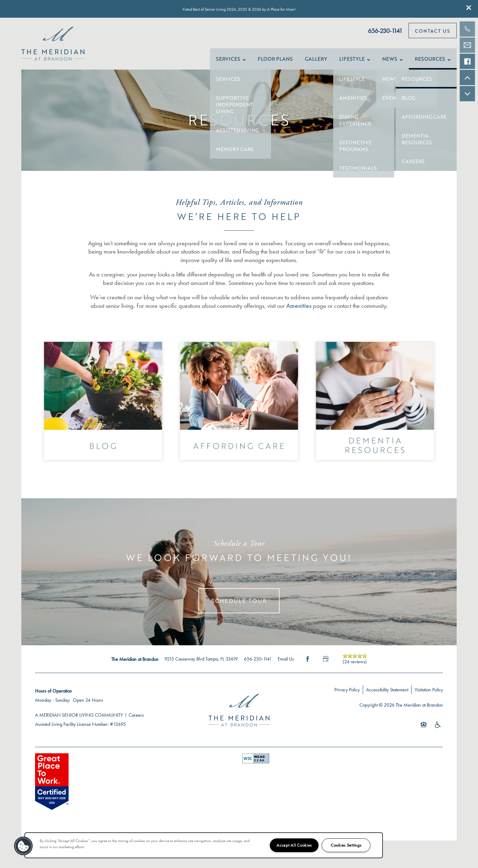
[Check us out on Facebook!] (467, 61)
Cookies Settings (346, 845)
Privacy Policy (347, 696)
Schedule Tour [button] (239, 607)
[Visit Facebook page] (308, 665)
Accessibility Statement (387, 696)
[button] (469, 8)
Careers (136, 721)
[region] (204, 845)
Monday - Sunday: (53, 706)
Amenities (299, 312)
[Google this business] (326, 665)
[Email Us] (467, 45)
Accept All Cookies (294, 845)
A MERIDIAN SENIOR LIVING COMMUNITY (79, 721)
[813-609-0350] (467, 29)
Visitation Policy (429, 696)
